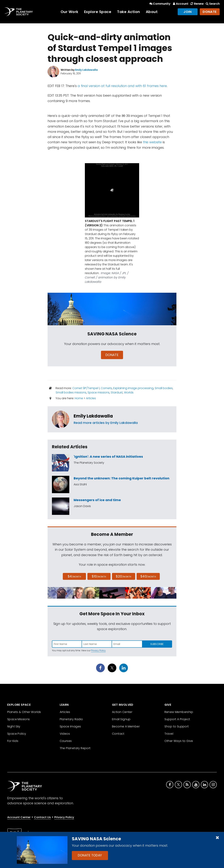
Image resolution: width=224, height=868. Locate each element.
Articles (91, 398)
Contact (118, 734)
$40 (148, 576)
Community (160, 4)
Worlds (129, 392)
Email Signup (121, 719)
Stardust (117, 392)
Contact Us (42, 817)
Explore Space (98, 12)
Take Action (129, 12)
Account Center (19, 817)
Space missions (99, 392)
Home (79, 398)
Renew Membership (179, 712)
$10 (99, 576)
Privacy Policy (98, 650)
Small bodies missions (71, 392)
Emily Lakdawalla (93, 416)
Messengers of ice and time (97, 500)
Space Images (70, 726)
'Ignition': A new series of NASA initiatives (108, 457)
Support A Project (177, 719)
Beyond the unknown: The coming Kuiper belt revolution (121, 478)
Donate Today (90, 855)
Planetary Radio (71, 719)
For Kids (13, 741)
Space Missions (19, 719)
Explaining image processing (133, 388)
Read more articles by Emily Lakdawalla (106, 423)
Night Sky (14, 726)
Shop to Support (177, 726)
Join (188, 12)
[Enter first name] (67, 644)
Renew (197, 4)
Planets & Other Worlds (24, 712)
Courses (66, 741)
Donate (210, 12)
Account (180, 4)
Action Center (122, 712)
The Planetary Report (75, 748)
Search (212, 4)
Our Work (69, 12)
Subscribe (157, 644)
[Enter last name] (97, 644)
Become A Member (126, 726)
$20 (123, 576)
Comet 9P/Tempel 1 (86, 388)
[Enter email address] (127, 644)
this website (152, 142)
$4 (74, 576)
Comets (106, 388)
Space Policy (17, 734)
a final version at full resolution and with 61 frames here (122, 86)
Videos (65, 734)
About (152, 12)
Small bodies (164, 388)
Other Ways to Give (179, 741)
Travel (169, 734)
